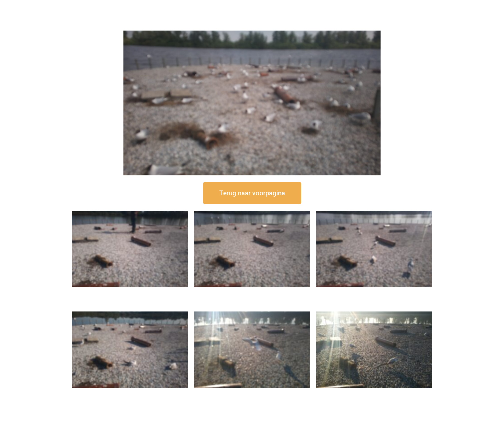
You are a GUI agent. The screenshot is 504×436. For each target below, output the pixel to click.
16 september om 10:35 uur (130, 393)
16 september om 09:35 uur (252, 393)
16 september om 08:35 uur (374, 393)
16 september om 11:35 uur (374, 293)
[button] (252, 193)
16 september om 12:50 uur (130, 293)
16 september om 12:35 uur (252, 293)
